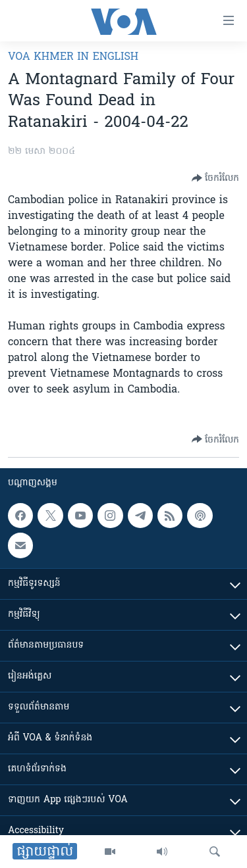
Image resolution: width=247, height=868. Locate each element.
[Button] (215, 178)
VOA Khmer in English (73, 57)
